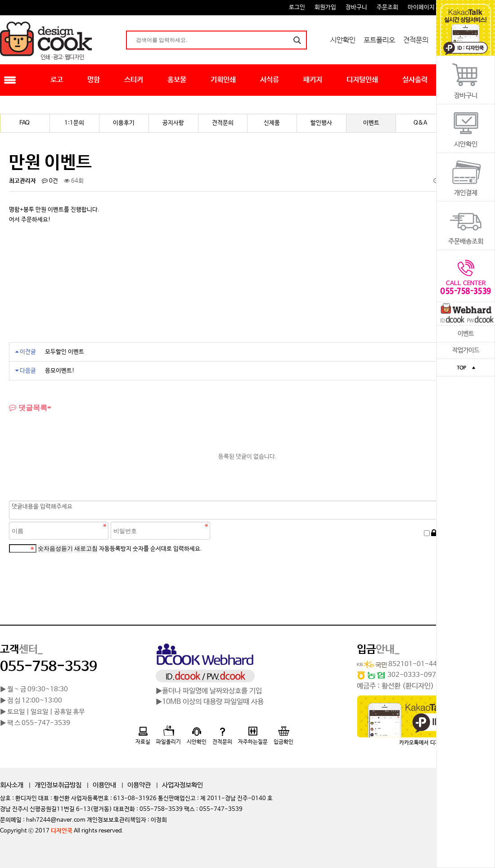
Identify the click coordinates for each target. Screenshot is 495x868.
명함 (94, 80)
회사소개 (12, 785)
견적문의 (416, 40)
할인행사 (321, 123)
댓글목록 (28, 407)
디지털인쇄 (362, 80)
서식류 (270, 80)
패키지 (313, 80)
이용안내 (104, 785)
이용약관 (139, 785)
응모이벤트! (60, 371)
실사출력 (415, 80)
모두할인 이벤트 (65, 352)
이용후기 (124, 123)
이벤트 (466, 334)
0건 (50, 181)
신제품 (272, 123)
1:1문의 (74, 123)
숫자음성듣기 (55, 548)
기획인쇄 (223, 80)
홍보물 (177, 80)
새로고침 (86, 548)
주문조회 (387, 7)
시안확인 (343, 40)
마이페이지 (421, 7)
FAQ (25, 123)
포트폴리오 (379, 40)
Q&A (420, 123)
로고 (57, 80)
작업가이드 (466, 350)
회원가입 (325, 7)
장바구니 (356, 7)
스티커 (134, 80)
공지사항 (173, 123)
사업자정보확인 (182, 785)
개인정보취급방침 (58, 785)
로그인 (297, 7)
